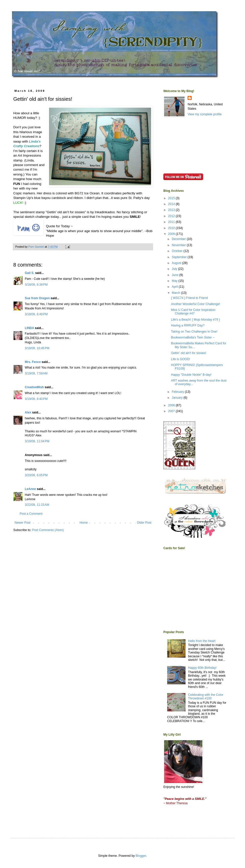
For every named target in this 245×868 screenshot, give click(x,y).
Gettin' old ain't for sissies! (189, 353)
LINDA (29, 328)
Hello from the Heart (202, 641)
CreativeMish (34, 387)
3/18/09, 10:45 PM (37, 348)
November (179, 245)
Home (84, 523)
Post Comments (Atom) (48, 530)
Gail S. (29, 273)
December (179, 239)
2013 (172, 210)
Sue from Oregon (37, 298)
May (175, 281)
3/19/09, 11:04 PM (37, 441)
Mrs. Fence (33, 362)
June (175, 275)
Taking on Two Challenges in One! (194, 332)
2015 (172, 198)
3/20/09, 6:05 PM (36, 475)
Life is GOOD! (181, 359)
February (178, 392)
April (175, 287)
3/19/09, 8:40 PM (36, 399)
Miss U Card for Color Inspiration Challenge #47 (193, 312)
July (175, 269)
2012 (172, 216)
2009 (172, 234)
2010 (172, 228)
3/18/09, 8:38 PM (36, 285)
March (176, 293)
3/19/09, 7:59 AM (36, 373)
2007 (172, 411)
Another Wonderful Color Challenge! (196, 304)
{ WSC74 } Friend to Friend (189, 298)
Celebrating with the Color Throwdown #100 (206, 697)
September (180, 257)
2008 (172, 405)
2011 (172, 222)
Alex (28, 412)
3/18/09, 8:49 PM (36, 314)
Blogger (141, 856)
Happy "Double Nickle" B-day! (191, 375)
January (178, 398)
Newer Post (22, 523)
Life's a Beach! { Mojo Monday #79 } (195, 320)
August (177, 263)
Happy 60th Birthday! (202, 668)
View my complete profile (205, 114)
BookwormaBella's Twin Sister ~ (193, 337)
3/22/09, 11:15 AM (37, 505)
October (178, 251)
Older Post (144, 523)
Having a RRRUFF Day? (188, 325)
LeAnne (30, 489)
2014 (172, 204)
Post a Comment (31, 514)
